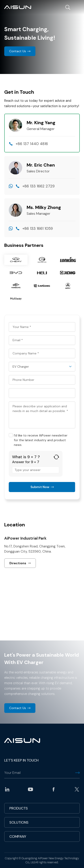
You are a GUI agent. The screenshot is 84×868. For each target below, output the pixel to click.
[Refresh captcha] (56, 457)
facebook (54, 789)
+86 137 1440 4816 (32, 144)
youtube (30, 789)
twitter (77, 789)
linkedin (7, 789)
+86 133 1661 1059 (38, 228)
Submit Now (40, 487)
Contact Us (18, 51)
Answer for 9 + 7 (26, 462)
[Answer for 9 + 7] (36, 470)
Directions (18, 563)
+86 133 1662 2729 (39, 186)
